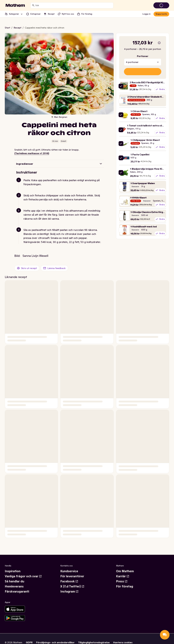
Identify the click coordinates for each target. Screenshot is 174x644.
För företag (125, 586)
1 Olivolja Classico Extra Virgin (148, 212)
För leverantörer (72, 576)
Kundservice (69, 571)
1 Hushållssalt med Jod (144, 227)
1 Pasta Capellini (140, 154)
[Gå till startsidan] (15, 5)
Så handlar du (14, 581)
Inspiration (13, 571)
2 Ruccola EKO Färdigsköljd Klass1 (149, 82)
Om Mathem (125, 571)
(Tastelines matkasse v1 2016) (32, 153)
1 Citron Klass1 (139, 111)
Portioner (143, 56)
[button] (60, 186)
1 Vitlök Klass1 (138, 198)
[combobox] (74, 5)
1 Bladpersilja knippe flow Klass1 (148, 169)
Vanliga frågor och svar (23, 576)
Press (122, 581)
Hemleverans (14, 586)
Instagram (69, 591)
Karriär (123, 576)
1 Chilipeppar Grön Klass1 (145, 140)
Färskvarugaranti (17, 591)
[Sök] (33, 5)
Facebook (69, 581)
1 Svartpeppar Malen (143, 183)
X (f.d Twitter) (72, 586)
